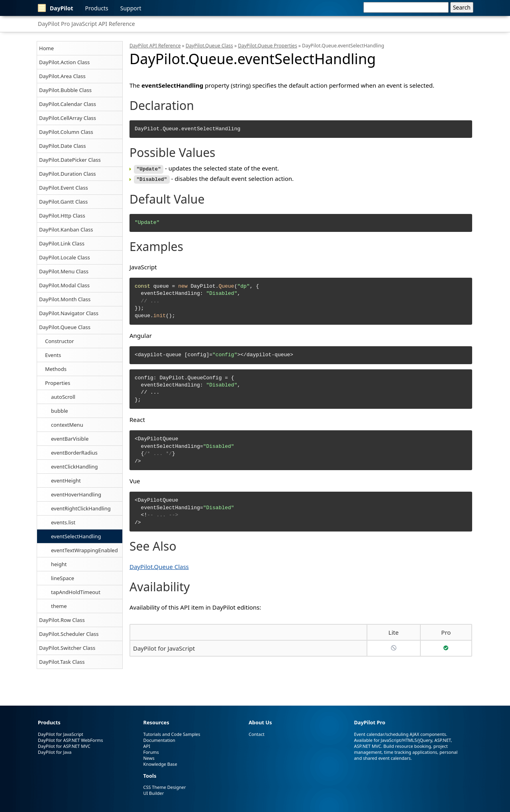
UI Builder (153, 793)
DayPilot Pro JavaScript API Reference (86, 24)
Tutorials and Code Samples (172, 734)
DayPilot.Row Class (62, 620)
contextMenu (67, 425)
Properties (58, 383)
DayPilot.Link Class (62, 243)
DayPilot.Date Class (63, 146)
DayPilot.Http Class (62, 216)
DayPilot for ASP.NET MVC (64, 746)
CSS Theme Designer (164, 787)
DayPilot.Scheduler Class (69, 634)
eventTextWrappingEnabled (84, 550)
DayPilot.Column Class (66, 132)
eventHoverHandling (76, 494)
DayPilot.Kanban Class (66, 229)
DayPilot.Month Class (65, 299)
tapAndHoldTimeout (76, 592)
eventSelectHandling (76, 536)
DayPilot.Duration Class (68, 174)
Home (46, 48)
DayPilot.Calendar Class (68, 104)
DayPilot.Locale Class (65, 257)
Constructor (60, 341)
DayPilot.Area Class (62, 76)
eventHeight (66, 481)
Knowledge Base (160, 764)
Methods (56, 369)
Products (97, 8)
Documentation (159, 740)
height (59, 564)
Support (131, 8)
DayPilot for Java (55, 752)
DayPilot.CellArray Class (68, 118)
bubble (60, 411)
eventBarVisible (70, 439)
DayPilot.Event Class (64, 188)
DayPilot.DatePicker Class (70, 160)
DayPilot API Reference (155, 46)
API (146, 746)
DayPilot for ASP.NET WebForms (71, 740)
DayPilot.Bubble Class (65, 90)
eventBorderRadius (74, 453)
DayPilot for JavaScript (164, 647)
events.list (63, 522)
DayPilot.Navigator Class (69, 313)
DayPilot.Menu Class (64, 271)
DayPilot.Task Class (62, 662)
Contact (257, 734)
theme (59, 606)
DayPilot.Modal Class (64, 285)
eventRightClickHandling (81, 508)
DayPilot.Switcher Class (67, 648)
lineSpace (63, 578)
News (149, 758)
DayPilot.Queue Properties (267, 46)
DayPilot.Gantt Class (63, 202)
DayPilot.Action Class (64, 62)
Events (53, 355)
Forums (151, 752)
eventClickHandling (75, 467)
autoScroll (63, 397)
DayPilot (56, 8)
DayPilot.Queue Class (65, 327)
